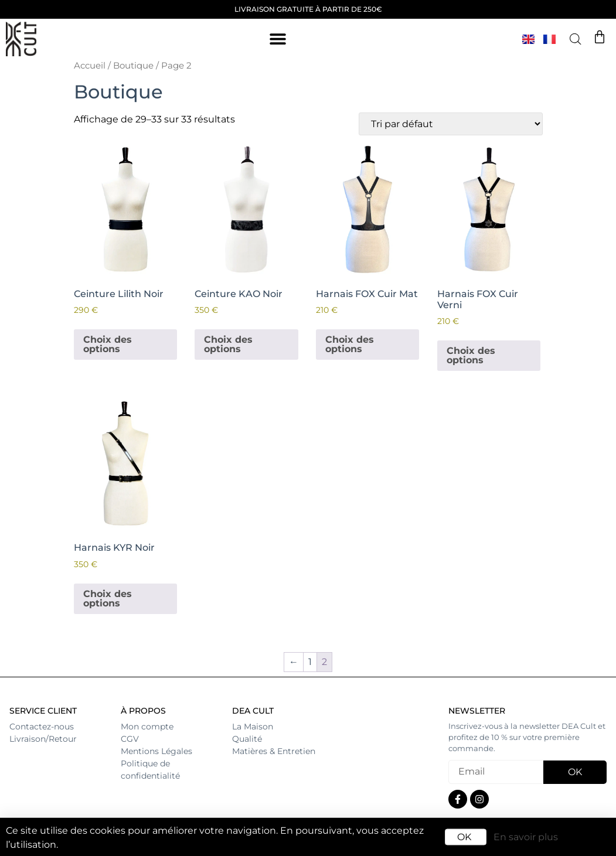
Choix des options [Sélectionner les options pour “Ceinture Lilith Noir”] (108, 344)
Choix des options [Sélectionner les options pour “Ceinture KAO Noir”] (228, 344)
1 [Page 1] (310, 662)
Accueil (90, 66)
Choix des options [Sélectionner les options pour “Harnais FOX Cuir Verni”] (471, 355)
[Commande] (451, 124)
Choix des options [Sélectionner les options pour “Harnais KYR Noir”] (108, 598)
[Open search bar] (576, 39)
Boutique (133, 66)
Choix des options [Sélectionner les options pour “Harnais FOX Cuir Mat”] (350, 344)
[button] (278, 39)
